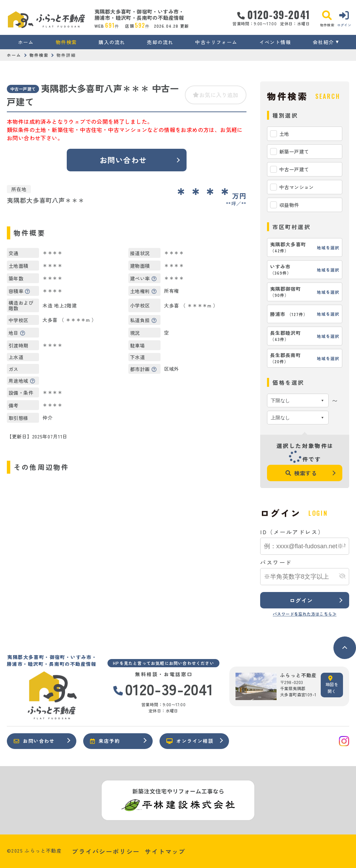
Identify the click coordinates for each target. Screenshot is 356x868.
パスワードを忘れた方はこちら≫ (305, 614)
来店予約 (105, 741)
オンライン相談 (190, 741)
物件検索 (66, 42)
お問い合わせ (123, 160)
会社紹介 (323, 42)
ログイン (301, 600)
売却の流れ (160, 42)
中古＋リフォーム (216, 42)
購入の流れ (112, 42)
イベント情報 (275, 42)
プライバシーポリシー (106, 851)
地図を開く (332, 685)
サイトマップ (165, 851)
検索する (301, 473)
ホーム (26, 42)
